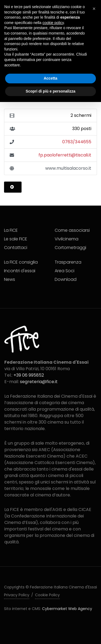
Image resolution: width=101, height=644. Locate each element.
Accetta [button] (50, 78)
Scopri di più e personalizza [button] (50, 91)
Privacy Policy (17, 595)
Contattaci (16, 248)
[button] (94, 9)
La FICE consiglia (21, 262)
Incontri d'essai (20, 271)
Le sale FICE (16, 239)
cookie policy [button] (53, 23)
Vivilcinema (67, 239)
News (10, 279)
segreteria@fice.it (39, 382)
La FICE (11, 230)
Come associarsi (72, 230)
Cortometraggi (70, 248)
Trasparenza (68, 262)
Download (66, 279)
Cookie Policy (47, 595)
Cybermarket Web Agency (67, 609)
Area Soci (65, 271)
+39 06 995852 (29, 375)
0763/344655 (77, 142)
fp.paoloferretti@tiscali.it (65, 155)
